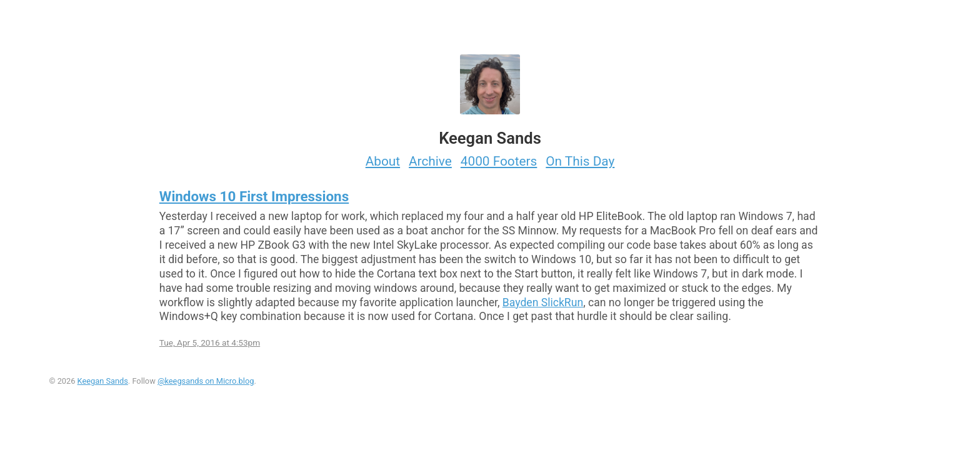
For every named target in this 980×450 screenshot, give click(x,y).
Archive (430, 161)
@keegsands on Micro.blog (206, 381)
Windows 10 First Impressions (254, 196)
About (383, 161)
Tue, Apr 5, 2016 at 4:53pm (210, 342)
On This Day (580, 161)
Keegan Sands (103, 381)
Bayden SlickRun (543, 302)
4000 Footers (499, 161)
